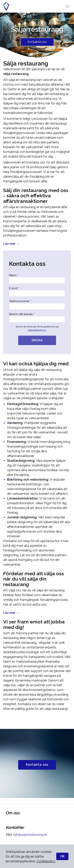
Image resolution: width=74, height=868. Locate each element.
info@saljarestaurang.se (30, 835)
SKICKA (37, 340)
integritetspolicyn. (37, 330)
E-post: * (37, 292)
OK (62, 856)
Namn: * (37, 279)
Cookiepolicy (46, 861)
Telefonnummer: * (37, 305)
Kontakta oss (37, 42)
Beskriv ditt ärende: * (37, 318)
